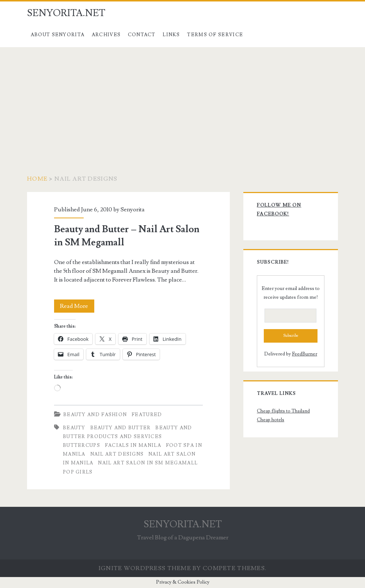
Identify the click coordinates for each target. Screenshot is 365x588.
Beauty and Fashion (95, 415)
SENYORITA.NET (66, 13)
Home (37, 179)
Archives (106, 35)
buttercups (81, 445)
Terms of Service (215, 35)
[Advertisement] (182, 102)
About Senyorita (58, 35)
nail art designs (117, 454)
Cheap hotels (271, 420)
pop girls (78, 472)
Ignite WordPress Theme (145, 568)
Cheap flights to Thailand (283, 411)
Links (171, 35)
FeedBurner (305, 354)
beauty (74, 428)
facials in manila (133, 445)
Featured (147, 415)
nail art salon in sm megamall (148, 463)
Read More (77, 306)
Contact (142, 35)
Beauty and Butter (121, 428)
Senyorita (133, 210)
